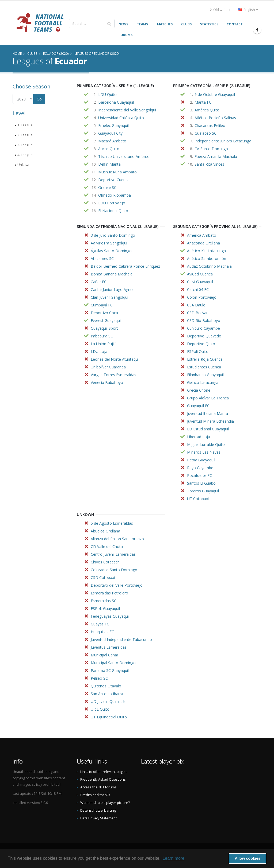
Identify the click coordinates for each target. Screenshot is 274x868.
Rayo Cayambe (200, 468)
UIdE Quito (100, 709)
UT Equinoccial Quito (109, 717)
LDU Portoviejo (112, 203)
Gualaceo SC (205, 133)
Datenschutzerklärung (98, 810)
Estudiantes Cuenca (204, 367)
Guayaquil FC (198, 406)
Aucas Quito (109, 149)
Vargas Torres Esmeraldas (113, 375)
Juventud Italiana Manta (208, 413)
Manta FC (203, 102)
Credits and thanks (95, 795)
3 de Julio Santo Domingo (113, 235)
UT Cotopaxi (198, 499)
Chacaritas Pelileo (210, 125)
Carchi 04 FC (198, 289)
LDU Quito (107, 94)
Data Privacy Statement (98, 818)
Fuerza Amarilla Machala (216, 156)
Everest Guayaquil (106, 320)
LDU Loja (99, 351)
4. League (25, 155)
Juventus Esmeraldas (109, 647)
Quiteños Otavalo (106, 686)
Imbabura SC (102, 336)
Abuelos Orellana (105, 531)
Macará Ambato (112, 141)
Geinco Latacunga (203, 382)
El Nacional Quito (113, 211)
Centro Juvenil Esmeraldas (113, 554)
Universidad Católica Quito (121, 118)
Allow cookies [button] (248, 858)
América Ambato (202, 235)
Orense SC (107, 187)
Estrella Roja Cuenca (205, 359)
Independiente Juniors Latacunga (223, 141)
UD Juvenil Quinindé (108, 701)
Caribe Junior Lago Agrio (112, 289)
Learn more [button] (173, 858)
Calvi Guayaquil (200, 282)
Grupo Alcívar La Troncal (208, 398)
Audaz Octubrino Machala (209, 266)
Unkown (24, 165)
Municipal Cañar (104, 655)
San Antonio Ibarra (107, 694)
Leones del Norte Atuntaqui (115, 359)
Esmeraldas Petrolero (109, 593)
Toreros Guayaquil (203, 491)
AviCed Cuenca (200, 274)
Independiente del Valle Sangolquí (127, 110)
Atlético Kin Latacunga (206, 251)
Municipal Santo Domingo (113, 663)
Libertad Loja (199, 437)
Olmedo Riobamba (115, 195)
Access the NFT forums (98, 787)
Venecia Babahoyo (107, 382)
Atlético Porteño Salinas (215, 118)
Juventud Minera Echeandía (210, 421)
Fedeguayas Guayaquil (110, 616)
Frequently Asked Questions (103, 779)
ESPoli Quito (198, 351)
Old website (221, 10)
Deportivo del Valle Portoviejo (117, 585)
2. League (25, 135)
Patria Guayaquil (201, 460)
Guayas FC (100, 624)
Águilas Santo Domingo (111, 251)
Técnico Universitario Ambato (124, 156)
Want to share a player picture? (105, 803)
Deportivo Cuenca (114, 180)
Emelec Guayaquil (113, 125)
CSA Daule (196, 305)
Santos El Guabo (201, 483)
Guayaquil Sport (104, 328)
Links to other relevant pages (103, 772)
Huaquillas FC (102, 632)
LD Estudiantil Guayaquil (208, 429)
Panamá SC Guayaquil (110, 670)
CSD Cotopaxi (103, 577)
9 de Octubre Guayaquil (215, 94)
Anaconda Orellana (203, 243)
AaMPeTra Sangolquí (109, 243)
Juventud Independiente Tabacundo (121, 639)
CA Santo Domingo (211, 149)
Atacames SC (102, 258)
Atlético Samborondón (207, 258)
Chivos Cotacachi (106, 562)
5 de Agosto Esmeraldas (112, 523)
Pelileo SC (99, 678)
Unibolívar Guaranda (108, 367)
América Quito (207, 110)
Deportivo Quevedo (204, 336)
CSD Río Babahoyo (204, 320)
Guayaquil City (110, 133)
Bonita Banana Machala (112, 274)
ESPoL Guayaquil (105, 608)
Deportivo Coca (104, 313)
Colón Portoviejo (202, 297)
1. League (25, 125)
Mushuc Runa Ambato (117, 172)
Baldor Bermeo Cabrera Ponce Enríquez (125, 266)
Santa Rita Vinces (209, 164)
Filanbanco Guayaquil (205, 375)
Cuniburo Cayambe (203, 328)
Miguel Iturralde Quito (206, 444)
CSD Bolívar (197, 313)
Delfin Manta (109, 164)
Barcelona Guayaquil (116, 102)
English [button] (248, 10)
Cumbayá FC (102, 305)
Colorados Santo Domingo (114, 570)
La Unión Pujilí (103, 344)
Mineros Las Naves (204, 452)
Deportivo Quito (201, 344)
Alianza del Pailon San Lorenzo (117, 539)
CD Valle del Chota (107, 546)
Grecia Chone (199, 390)
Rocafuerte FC (199, 475)
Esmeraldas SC (104, 601)
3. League (25, 145)
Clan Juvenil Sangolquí (109, 297)
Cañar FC (99, 282)
